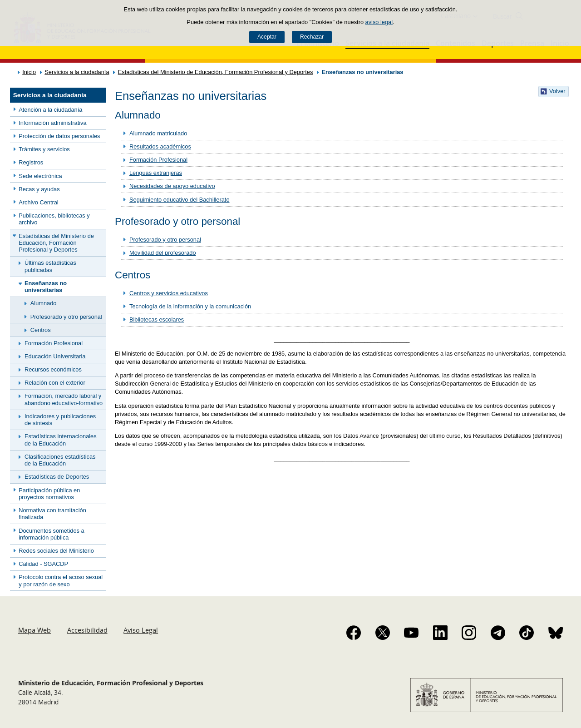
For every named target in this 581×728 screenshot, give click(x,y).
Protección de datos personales (59, 136)
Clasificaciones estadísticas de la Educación (60, 460)
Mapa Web (34, 630)
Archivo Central (38, 202)
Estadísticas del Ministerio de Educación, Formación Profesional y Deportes (216, 72)
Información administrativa (52, 123)
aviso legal (379, 22)
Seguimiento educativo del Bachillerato (180, 200)
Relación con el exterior (55, 383)
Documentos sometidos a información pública (51, 534)
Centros (41, 330)
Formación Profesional (54, 343)
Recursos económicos (53, 369)
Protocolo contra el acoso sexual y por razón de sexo (61, 580)
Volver (557, 91)
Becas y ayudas (39, 189)
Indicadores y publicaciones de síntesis (60, 420)
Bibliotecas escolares (157, 319)
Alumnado (44, 303)
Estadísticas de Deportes (57, 477)
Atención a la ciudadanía (50, 110)
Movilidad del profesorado (163, 253)
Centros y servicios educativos (169, 293)
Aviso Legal (141, 630)
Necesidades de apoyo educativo (172, 186)
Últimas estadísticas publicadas (50, 266)
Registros (31, 162)
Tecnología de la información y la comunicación (190, 306)
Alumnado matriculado (158, 133)
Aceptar (267, 37)
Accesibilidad (87, 630)
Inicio (29, 72)
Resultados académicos (160, 146)
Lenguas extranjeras (156, 173)
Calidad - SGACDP (43, 564)
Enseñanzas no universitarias (46, 287)
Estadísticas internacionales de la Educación (61, 440)
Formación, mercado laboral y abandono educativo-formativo (64, 399)
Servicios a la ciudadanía (77, 72)
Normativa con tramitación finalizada (52, 514)
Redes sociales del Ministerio (56, 551)
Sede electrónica (40, 176)
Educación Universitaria (55, 356)
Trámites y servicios (44, 149)
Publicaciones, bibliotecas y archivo (54, 219)
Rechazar (312, 37)
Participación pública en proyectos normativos (49, 494)
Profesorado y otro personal (66, 317)
